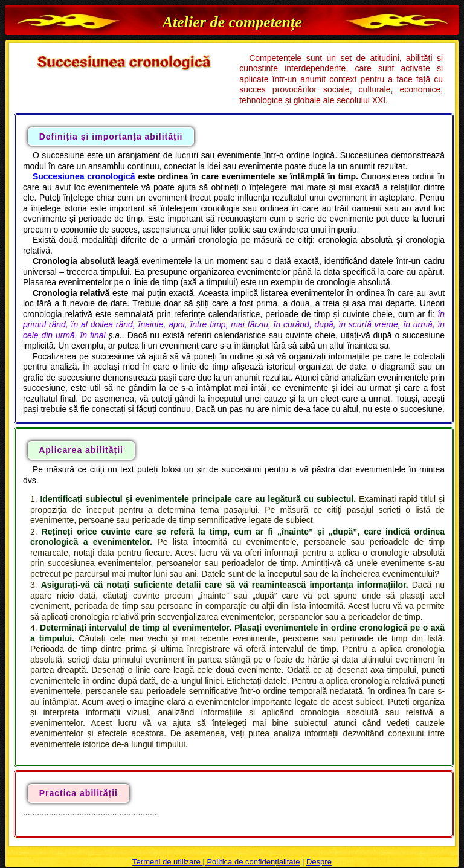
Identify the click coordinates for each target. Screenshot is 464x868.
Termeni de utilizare (167, 862)
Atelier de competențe (232, 22)
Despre (319, 862)
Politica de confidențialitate (253, 862)
